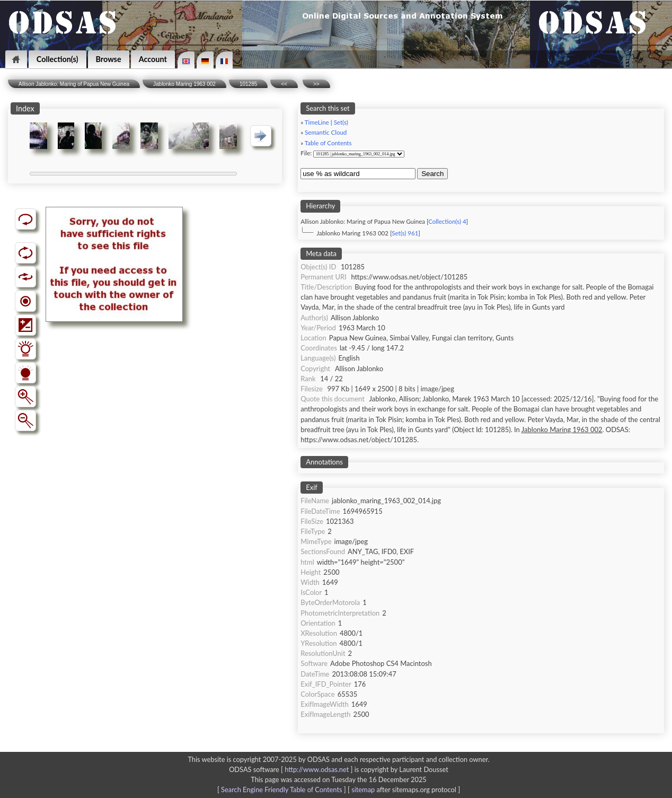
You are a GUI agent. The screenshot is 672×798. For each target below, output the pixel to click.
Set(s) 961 (405, 233)
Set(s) (341, 122)
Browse (109, 59)
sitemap (363, 790)
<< (284, 84)
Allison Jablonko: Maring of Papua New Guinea (74, 84)
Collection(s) (58, 59)
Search (432, 174)
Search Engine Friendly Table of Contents (281, 790)
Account (153, 59)
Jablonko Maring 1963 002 (184, 84)
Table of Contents (328, 143)
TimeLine (317, 122)
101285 (248, 84)
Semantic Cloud (326, 132)
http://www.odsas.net (317, 769)
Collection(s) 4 (447, 221)
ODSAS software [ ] (292, 769)
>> (316, 84)
